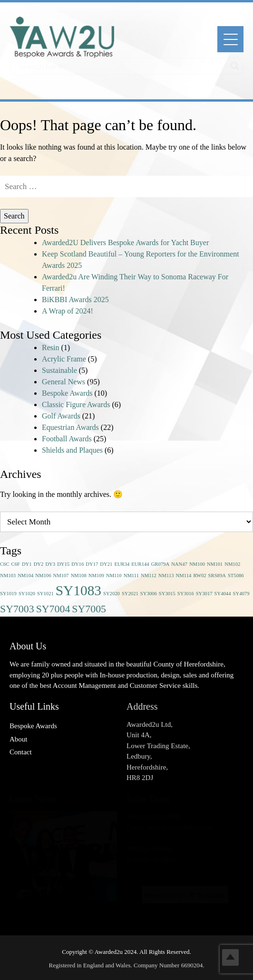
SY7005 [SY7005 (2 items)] (89, 609)
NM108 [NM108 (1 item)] (79, 576)
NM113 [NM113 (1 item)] (166, 576)
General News (63, 382)
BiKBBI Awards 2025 (75, 300)
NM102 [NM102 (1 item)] (232, 564)
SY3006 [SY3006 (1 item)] (149, 594)
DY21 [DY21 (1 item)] (106, 564)
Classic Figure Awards (76, 404)
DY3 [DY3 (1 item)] (50, 564)
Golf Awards (61, 416)
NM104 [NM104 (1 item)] (25, 576)
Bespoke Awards (67, 393)
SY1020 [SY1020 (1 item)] (27, 594)
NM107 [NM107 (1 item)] (61, 576)
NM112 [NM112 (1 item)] (149, 576)
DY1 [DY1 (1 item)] (27, 564)
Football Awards (67, 439)
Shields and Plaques (72, 450)
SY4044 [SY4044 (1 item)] (223, 594)
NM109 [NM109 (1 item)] (96, 576)
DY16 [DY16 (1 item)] (78, 564)
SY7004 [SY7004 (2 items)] (53, 609)
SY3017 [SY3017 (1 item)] (204, 594)
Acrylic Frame (64, 359)
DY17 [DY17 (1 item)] (92, 564)
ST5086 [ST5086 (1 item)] (236, 576)
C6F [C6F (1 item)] (16, 564)
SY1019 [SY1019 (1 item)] (8, 594)
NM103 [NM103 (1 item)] (8, 576)
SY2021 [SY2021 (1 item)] (130, 594)
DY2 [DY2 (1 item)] (39, 564)
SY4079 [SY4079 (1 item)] (241, 594)
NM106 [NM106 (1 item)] (43, 576)
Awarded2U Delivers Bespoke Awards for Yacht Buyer (125, 243)
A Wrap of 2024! (68, 311)
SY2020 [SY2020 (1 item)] (112, 594)
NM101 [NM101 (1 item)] (215, 564)
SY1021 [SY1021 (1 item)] (45, 594)
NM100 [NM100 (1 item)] (197, 564)
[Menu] (230, 39)
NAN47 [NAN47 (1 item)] (179, 564)
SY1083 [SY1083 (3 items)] (78, 590)
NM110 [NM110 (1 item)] (114, 576)
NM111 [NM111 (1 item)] (131, 576)
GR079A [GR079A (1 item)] (160, 564)
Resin (50, 347)
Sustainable (59, 370)
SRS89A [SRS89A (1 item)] (217, 576)
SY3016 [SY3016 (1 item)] (186, 594)
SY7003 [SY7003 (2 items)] (17, 609)
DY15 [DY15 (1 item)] (63, 564)
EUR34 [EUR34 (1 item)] (122, 564)
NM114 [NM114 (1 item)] (184, 576)
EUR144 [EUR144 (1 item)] (140, 564)
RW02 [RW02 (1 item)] (199, 576)
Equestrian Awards (70, 427)
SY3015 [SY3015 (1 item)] (167, 594)
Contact (21, 752)
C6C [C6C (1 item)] (5, 564)
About (19, 739)
